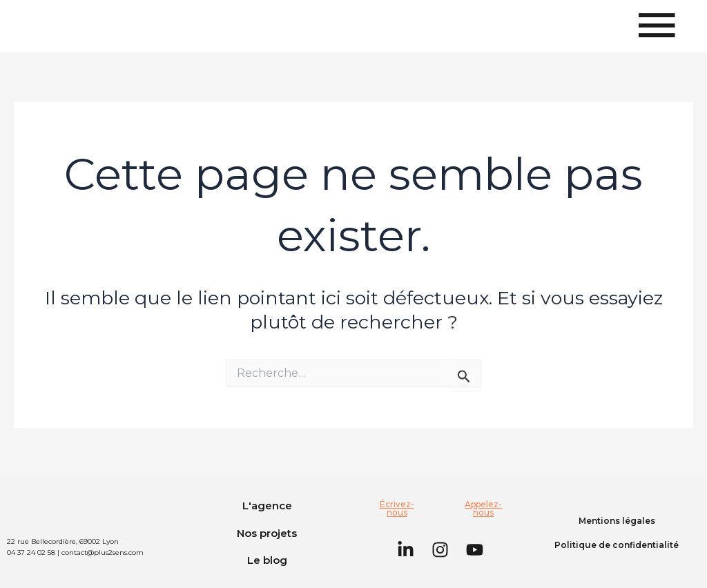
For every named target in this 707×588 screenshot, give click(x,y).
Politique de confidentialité (617, 545)
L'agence (267, 506)
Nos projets (267, 533)
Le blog (267, 560)
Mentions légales (617, 521)
